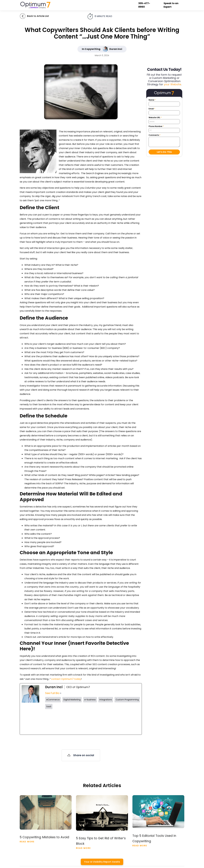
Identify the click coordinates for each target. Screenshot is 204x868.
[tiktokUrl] (105, 722)
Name (152, 100)
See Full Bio (52, 693)
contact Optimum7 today (66, 679)
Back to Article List (38, 16)
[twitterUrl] (57, 722)
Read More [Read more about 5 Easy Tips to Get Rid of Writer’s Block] (83, 848)
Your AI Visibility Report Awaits (102, 862)
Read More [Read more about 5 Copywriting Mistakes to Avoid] (27, 842)
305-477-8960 (144, 5)
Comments (154, 135)
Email (152, 109)
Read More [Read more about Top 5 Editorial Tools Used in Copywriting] (140, 846)
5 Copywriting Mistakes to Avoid (44, 837)
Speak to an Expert (171, 5)
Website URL (155, 118)
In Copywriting (91, 49)
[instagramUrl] (81, 722)
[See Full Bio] (61, 693)
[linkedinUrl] (128, 722)
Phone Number (156, 126)
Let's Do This (164, 152)
